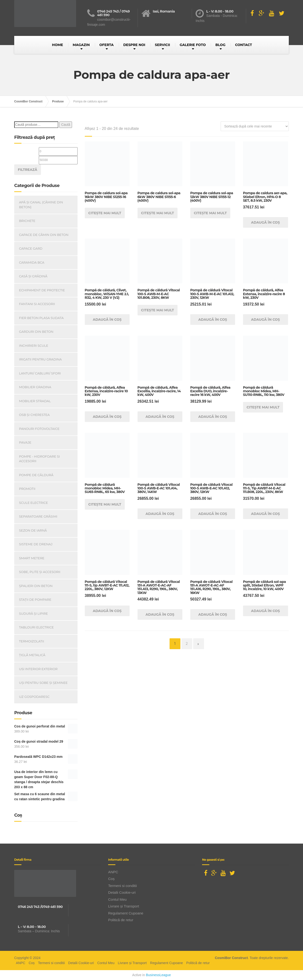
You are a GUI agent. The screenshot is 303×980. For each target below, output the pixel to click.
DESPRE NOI (134, 45)
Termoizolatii (32, 641)
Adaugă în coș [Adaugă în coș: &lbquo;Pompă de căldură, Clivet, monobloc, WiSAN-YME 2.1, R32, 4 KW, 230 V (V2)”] (107, 320)
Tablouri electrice (36, 627)
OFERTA (107, 45)
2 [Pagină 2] (187, 644)
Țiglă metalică (32, 655)
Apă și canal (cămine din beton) (41, 205)
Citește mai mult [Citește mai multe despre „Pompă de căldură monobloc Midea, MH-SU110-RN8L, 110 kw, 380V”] (263, 407)
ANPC (113, 872)
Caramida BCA (32, 262)
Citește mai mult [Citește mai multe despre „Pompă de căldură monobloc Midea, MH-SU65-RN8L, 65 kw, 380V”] (105, 504)
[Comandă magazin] (255, 126)
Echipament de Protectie (42, 290)
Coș (111, 879)
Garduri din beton (36, 332)
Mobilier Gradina (35, 387)
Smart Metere (32, 558)
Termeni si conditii (122, 886)
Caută (66, 125)
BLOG (220, 45)
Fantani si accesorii (37, 304)
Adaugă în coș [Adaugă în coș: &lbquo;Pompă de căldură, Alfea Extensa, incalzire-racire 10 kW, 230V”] (107, 417)
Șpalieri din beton (36, 586)
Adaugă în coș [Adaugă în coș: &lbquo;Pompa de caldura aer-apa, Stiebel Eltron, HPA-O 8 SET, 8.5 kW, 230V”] (265, 222)
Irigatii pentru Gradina (40, 359)
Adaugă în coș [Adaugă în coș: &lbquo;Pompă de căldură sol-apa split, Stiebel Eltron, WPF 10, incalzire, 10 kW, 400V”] (265, 611)
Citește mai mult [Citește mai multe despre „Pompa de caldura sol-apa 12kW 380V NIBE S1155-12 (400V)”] (210, 213)
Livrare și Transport (124, 906)
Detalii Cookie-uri (122, 892)
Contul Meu (117, 899)
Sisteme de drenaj (36, 544)
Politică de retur (121, 920)
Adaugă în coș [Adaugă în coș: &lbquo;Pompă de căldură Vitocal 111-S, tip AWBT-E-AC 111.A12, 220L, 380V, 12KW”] (107, 611)
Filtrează (28, 170)
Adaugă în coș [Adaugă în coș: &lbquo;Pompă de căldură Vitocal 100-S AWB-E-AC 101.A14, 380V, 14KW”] (160, 514)
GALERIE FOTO (193, 45)
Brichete (27, 221)
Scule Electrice (33, 503)
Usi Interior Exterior (38, 669)
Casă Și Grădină (33, 276)
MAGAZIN (81, 45)
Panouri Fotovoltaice (39, 429)
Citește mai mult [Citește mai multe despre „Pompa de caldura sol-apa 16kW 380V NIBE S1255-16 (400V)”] (105, 213)
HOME (58, 45)
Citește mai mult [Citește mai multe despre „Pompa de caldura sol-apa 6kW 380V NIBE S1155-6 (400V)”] (158, 213)
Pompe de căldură (36, 475)
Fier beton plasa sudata (41, 318)
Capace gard (31, 248)
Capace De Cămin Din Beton (44, 235)
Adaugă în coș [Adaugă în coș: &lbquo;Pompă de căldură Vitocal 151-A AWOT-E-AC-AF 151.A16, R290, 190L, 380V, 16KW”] (213, 614)
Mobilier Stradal (35, 401)
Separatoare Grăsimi (38, 516)
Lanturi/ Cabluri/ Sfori (40, 373)
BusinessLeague (158, 975)
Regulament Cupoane (126, 913)
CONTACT (244, 45)
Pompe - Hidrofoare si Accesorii (40, 459)
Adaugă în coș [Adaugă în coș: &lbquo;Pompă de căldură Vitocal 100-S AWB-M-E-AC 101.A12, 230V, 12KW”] (213, 320)
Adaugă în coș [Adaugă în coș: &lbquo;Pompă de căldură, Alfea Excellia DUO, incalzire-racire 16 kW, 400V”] (213, 417)
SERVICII (162, 45)
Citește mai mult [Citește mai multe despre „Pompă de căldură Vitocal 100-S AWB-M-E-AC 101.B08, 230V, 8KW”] (158, 310)
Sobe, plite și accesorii (40, 572)
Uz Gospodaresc (34, 697)
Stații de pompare (35, 600)
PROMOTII (27, 489)
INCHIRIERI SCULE (34, 346)
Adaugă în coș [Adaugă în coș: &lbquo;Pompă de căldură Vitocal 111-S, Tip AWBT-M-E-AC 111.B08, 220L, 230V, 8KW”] (265, 514)
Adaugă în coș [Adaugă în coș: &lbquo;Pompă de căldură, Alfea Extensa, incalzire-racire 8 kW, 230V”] (265, 320)
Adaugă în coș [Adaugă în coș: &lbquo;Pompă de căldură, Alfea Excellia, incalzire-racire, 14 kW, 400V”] (160, 417)
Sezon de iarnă (33, 530)
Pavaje (25, 442)
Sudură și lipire (33, 613)
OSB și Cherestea (34, 415)
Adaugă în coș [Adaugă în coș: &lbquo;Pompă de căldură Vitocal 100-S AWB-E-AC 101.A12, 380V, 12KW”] (213, 514)
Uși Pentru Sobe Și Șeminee (43, 683)
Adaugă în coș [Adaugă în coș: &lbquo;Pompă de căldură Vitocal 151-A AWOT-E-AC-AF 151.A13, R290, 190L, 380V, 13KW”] (160, 614)
